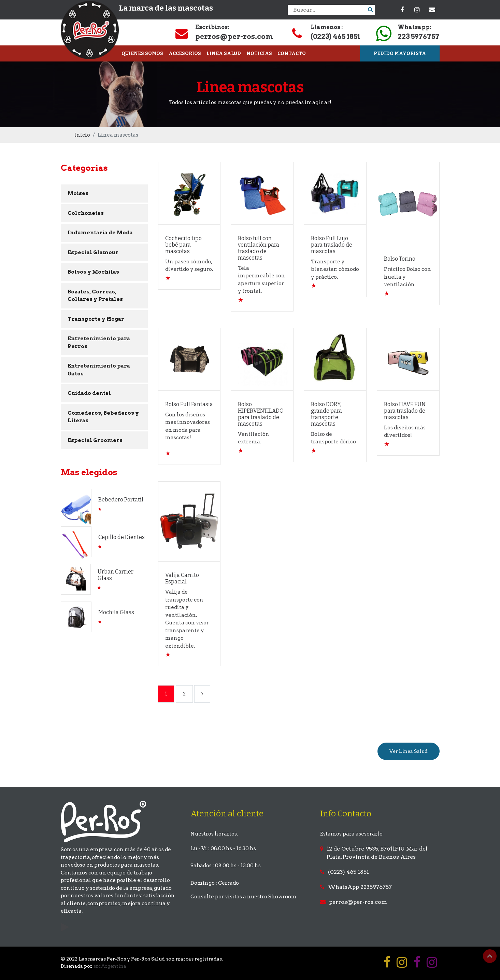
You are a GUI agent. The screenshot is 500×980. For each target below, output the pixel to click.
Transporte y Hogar (96, 319)
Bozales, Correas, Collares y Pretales (95, 296)
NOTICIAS (259, 53)
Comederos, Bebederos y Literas (103, 417)
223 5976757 (419, 37)
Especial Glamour (93, 252)
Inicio (82, 135)
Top (490, 956)
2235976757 (376, 887)
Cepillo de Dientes (122, 537)
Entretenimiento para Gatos (99, 370)
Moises (78, 193)
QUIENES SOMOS (142, 53)
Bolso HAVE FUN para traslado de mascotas (405, 411)
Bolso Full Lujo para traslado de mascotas (332, 245)
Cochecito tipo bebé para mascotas (183, 245)
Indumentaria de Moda (100, 233)
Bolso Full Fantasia (189, 404)
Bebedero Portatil (121, 500)
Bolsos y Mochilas (93, 272)
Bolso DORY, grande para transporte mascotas (326, 414)
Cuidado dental (89, 393)
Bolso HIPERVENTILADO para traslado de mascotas (261, 414)
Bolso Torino (400, 259)
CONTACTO (292, 53)
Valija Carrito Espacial (182, 578)
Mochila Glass (116, 612)
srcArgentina (110, 966)
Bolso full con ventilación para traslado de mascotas (259, 248)
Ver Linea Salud (409, 751)
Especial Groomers (95, 440)
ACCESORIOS (185, 53)
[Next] (202, 694)
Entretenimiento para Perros (99, 342)
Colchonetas (86, 213)
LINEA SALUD (224, 53)
